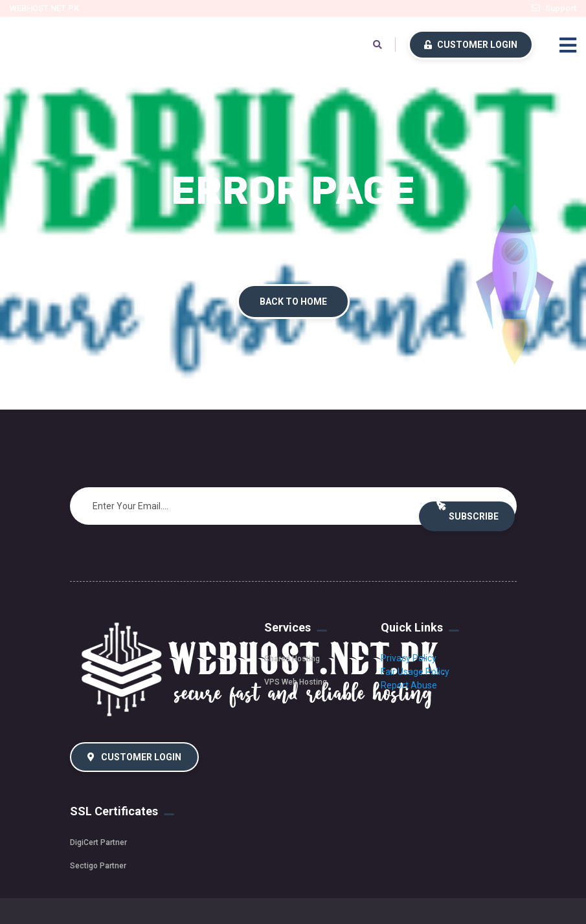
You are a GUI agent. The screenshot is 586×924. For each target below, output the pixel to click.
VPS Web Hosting (296, 682)
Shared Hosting (292, 659)
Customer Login (471, 45)
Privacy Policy (409, 658)
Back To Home (293, 302)
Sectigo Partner (98, 866)
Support (561, 8)
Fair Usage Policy (415, 672)
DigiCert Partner (98, 842)
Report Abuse (409, 685)
